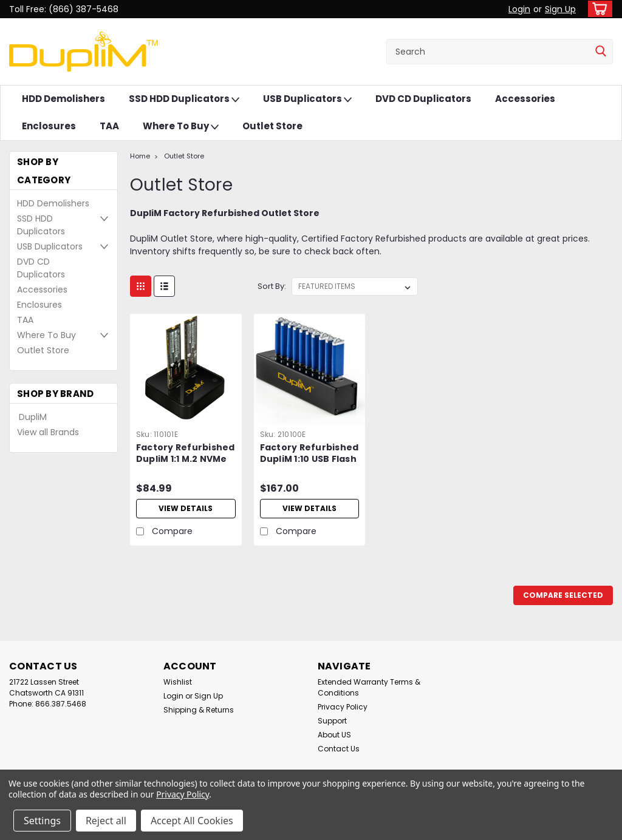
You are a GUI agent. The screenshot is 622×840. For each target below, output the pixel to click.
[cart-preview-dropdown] (597, 9)
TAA (109, 126)
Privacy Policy (343, 707)
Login (519, 9)
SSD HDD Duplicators (184, 99)
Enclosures (49, 126)
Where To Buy (181, 127)
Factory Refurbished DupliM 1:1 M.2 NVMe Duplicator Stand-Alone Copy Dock (186, 454)
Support (332, 721)
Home (140, 156)
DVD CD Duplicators (423, 99)
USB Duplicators (307, 99)
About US (334, 735)
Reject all (106, 821)
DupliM (33, 417)
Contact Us (339, 749)
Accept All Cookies (192, 821)
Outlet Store (272, 126)
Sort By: (272, 286)
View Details (186, 508)
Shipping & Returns (199, 710)
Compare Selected (563, 595)
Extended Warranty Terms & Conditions (369, 687)
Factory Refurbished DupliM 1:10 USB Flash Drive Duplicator (309, 454)
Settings (42, 821)
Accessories (525, 99)
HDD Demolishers (63, 99)
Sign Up (560, 9)
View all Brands (48, 432)
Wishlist (178, 682)
